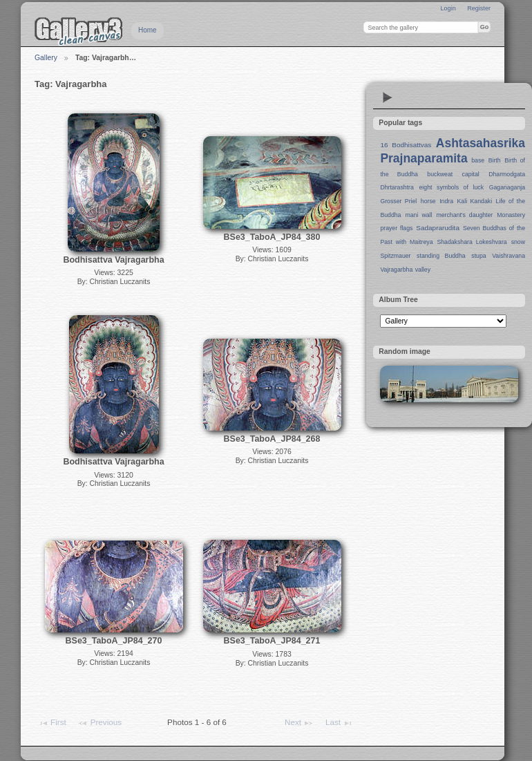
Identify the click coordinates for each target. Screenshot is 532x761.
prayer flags (396, 228)
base (478, 160)
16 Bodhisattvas (406, 145)
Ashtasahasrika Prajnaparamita (453, 151)
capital (471, 174)
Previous (99, 723)
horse (428, 201)
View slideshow (388, 97)
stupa (478, 256)
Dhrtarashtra (397, 187)
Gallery (46, 58)
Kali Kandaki (475, 201)
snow (518, 242)
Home (148, 30)
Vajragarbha (396, 270)
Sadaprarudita (438, 228)
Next (299, 723)
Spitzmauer (395, 256)
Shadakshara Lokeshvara (472, 242)
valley (423, 270)
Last (339, 723)
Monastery (511, 215)
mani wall (419, 215)
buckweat (440, 174)
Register (479, 8)
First (52, 723)
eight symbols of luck (452, 187)
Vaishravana (509, 256)
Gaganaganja (507, 187)
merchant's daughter (464, 215)
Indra (446, 201)
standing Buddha (441, 256)
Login (448, 8)
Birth (495, 160)
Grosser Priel (398, 201)
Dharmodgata (507, 174)
